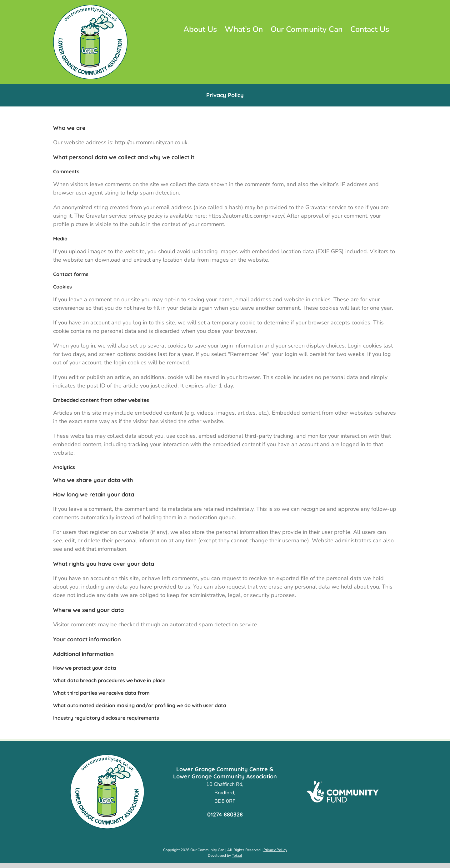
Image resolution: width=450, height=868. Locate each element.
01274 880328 (225, 814)
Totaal (237, 856)
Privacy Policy (275, 850)
